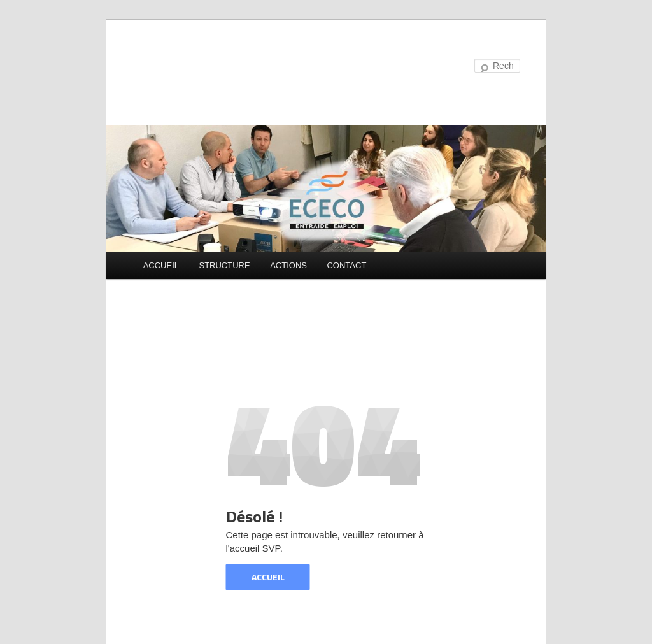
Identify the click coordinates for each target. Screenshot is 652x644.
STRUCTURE (224, 265)
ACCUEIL (161, 265)
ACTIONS (288, 265)
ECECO (174, 67)
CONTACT (346, 265)
